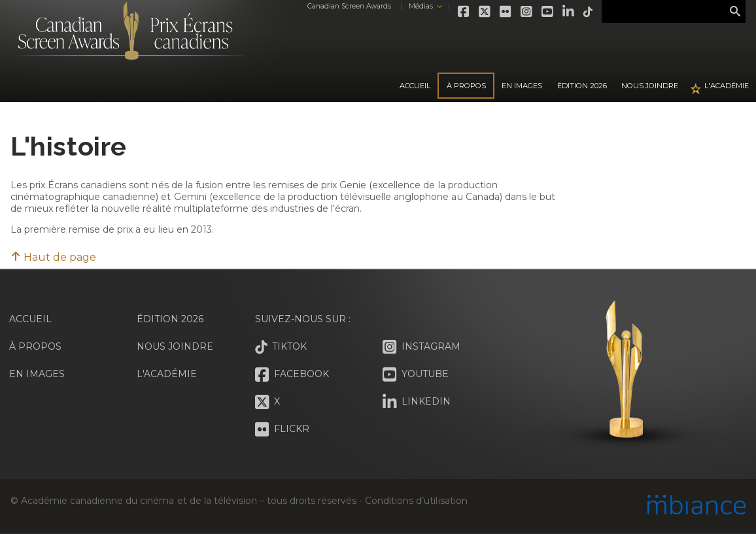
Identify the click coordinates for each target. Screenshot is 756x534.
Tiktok (589, 12)
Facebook (464, 12)
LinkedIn (569, 12)
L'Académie (727, 86)
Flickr (506, 12)
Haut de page (53, 257)
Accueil (415, 86)
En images (522, 86)
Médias (421, 6)
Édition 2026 (170, 319)
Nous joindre (650, 86)
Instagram (527, 12)
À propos (466, 86)
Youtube (548, 12)
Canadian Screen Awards (349, 6)
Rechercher (735, 12)
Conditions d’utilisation (416, 501)
